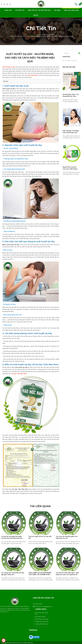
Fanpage (33, 630)
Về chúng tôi (20, 10)
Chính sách (41, 609)
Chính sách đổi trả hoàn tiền (42, 613)
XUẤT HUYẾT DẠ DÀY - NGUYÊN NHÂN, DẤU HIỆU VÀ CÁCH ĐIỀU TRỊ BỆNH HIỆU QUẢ (42, 36)
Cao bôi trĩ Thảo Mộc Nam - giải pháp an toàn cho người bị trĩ (67, 574)
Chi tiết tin (41, 28)
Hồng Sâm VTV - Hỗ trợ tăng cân (39, 10)
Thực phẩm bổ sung (70, 60)
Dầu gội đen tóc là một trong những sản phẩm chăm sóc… (71, 137)
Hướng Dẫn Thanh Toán (42, 622)
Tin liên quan (40, 506)
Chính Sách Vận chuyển (42, 619)
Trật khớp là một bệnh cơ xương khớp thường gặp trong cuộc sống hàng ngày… (41, 579)
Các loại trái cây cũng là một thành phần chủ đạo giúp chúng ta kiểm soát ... (13, 543)
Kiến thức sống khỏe (71, 10)
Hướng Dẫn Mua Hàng (42, 624)
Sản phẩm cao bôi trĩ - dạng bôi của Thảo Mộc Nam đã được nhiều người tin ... (68, 579)
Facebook (32, 634)
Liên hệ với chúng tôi (43, 598)
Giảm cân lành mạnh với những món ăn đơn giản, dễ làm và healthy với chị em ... (68, 543)
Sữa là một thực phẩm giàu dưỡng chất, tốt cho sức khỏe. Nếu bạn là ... (40, 543)
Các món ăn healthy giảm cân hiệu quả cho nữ (67, 537)
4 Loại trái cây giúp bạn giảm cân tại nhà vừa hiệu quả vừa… (12, 537)
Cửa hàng (57, 10)
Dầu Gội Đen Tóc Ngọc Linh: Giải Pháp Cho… (71, 132)
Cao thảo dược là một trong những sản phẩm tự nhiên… (71, 173)
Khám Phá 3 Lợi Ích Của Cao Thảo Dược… (71, 168)
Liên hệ (36, 15)
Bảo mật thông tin (40, 617)
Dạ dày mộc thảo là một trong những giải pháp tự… (71, 101)
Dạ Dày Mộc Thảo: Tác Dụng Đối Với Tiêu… (71, 95)
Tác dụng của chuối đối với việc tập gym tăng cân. (13, 574)
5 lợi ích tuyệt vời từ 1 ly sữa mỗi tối (40, 537)
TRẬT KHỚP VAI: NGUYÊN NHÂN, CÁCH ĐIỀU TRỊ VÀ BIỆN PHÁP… (40, 574)
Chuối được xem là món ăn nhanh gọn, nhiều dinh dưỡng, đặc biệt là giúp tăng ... (13, 579)
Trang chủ (8, 10)
